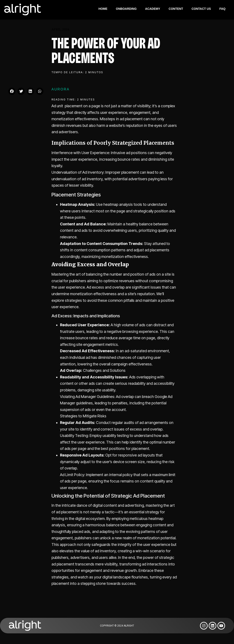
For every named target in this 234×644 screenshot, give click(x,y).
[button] (12, 91)
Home (103, 9)
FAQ (222, 9)
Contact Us (201, 9)
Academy (153, 9)
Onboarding (126, 9)
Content (176, 9)
